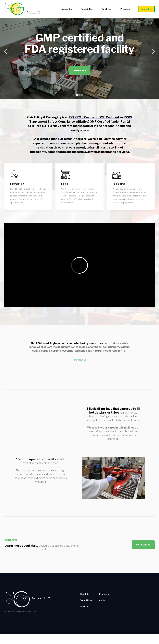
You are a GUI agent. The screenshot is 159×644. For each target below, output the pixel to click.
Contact (103, 600)
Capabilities (87, 9)
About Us (67, 9)
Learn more (79, 70)
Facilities (107, 9)
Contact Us (146, 9)
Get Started (143, 545)
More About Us (80, 360)
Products (125, 9)
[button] (6, 52)
